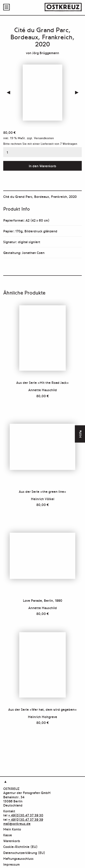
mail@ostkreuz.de (17, 823)
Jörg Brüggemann (46, 53)
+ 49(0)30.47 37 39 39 (26, 819)
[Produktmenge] (42, 152)
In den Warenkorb (42, 166)
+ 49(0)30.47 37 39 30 (26, 815)
